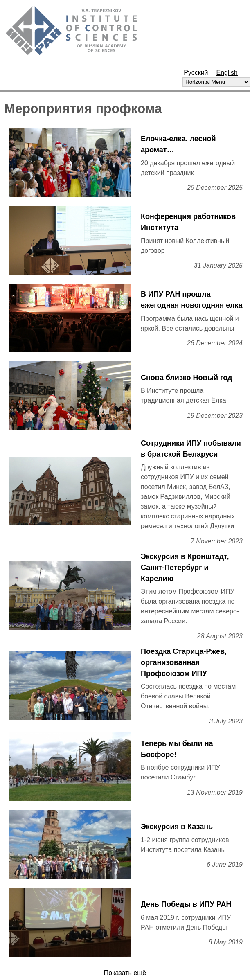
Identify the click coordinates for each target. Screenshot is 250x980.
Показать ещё (125, 973)
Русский (196, 73)
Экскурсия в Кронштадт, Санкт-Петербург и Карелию (185, 568)
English (227, 73)
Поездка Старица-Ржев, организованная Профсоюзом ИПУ (184, 662)
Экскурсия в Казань (177, 827)
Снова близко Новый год (187, 378)
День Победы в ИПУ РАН (186, 904)
